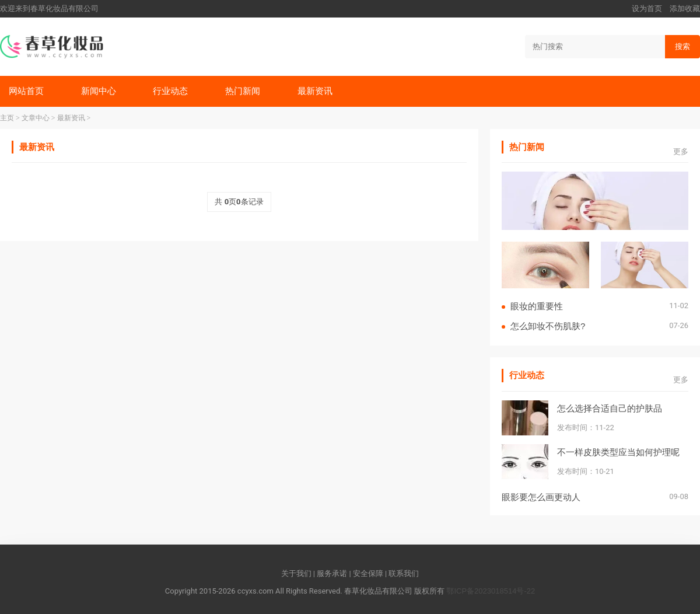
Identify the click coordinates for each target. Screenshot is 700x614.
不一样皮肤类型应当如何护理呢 (618, 452)
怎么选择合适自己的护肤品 (610, 408)
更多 (681, 151)
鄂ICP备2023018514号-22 (491, 591)
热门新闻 (243, 91)
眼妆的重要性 (537, 306)
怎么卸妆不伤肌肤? (548, 326)
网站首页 (26, 91)
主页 (7, 118)
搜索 (682, 46)
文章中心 (36, 118)
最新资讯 (315, 91)
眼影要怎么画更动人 (541, 497)
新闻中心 (99, 91)
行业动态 (170, 91)
